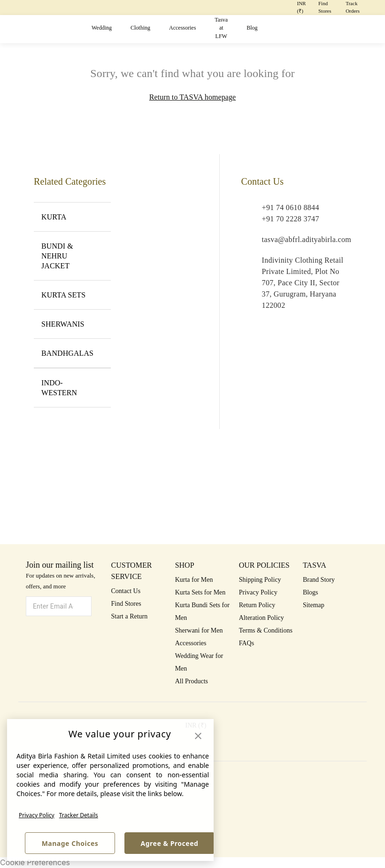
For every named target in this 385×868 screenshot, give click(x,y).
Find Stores (126, 604)
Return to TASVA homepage (192, 97)
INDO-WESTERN (72, 388)
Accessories (182, 28)
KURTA (72, 217)
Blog (252, 28)
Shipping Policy (260, 580)
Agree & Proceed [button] (170, 843)
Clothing (140, 28)
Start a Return (130, 616)
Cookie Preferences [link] (35, 862)
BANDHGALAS (72, 353)
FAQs (246, 643)
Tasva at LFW (221, 28)
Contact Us (126, 591)
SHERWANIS (72, 324)
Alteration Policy (262, 618)
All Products (192, 681)
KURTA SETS (72, 295)
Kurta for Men (194, 580)
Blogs (311, 592)
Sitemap (314, 605)
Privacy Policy (37, 815)
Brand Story (319, 580)
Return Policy (257, 605)
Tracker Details (79, 815)
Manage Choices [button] (70, 843)
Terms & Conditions (266, 630)
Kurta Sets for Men (200, 592)
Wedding (102, 28)
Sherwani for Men (199, 630)
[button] (272, 29)
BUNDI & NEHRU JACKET (72, 256)
